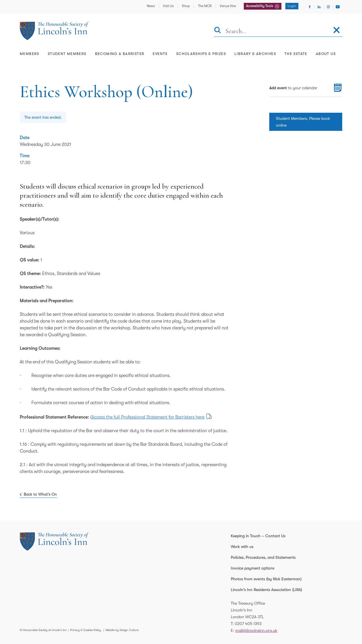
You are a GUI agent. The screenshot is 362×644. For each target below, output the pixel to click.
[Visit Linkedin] (319, 7)
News (151, 6)
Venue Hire (228, 6)
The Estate (296, 54)
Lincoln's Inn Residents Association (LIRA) (266, 590)
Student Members (67, 54)
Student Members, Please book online (303, 122)
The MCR (205, 6)
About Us (326, 54)
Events (160, 54)
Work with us (242, 547)
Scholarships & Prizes (201, 54)
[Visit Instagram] (328, 7)
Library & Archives (255, 54)
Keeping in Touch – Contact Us (258, 536)
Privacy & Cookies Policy (86, 630)
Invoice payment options (253, 568)
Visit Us (168, 6)
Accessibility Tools (260, 6)
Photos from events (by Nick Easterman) (266, 579)
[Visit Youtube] (338, 7)
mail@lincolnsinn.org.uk (256, 630)
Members (30, 54)
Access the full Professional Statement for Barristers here (148, 417)
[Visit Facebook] (310, 7)
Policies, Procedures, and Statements (263, 557)
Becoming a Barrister (120, 54)
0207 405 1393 (248, 624)
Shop (186, 6)
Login (292, 6)
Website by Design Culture (122, 630)
